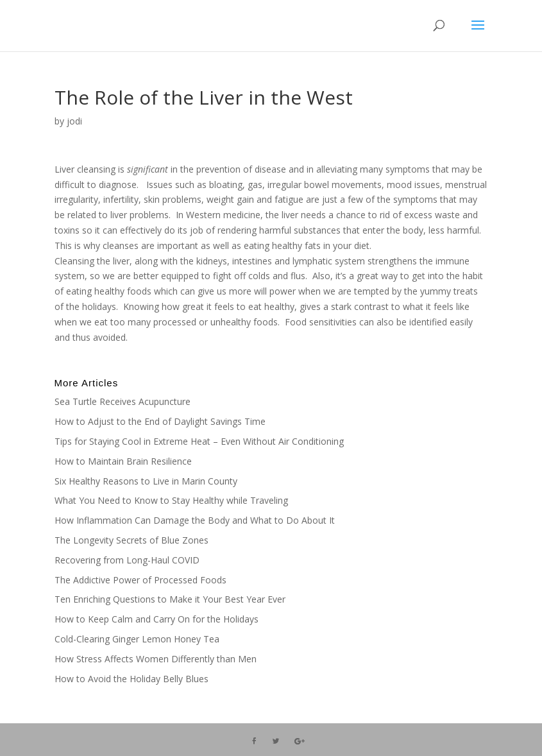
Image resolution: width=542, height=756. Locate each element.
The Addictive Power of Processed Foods (140, 580)
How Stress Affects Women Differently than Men (156, 659)
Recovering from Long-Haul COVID (127, 560)
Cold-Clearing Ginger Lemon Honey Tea (137, 639)
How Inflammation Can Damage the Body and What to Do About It (195, 520)
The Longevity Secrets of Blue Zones (133, 540)
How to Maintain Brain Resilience (123, 461)
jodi (74, 121)
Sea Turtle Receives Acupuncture (123, 401)
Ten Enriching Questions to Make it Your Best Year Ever (170, 599)
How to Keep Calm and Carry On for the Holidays (157, 619)
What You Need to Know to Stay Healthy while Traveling (171, 500)
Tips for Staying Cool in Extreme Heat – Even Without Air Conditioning (199, 441)
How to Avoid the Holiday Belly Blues (131, 679)
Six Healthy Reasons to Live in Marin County (146, 481)
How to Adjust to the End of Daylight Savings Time (160, 421)
